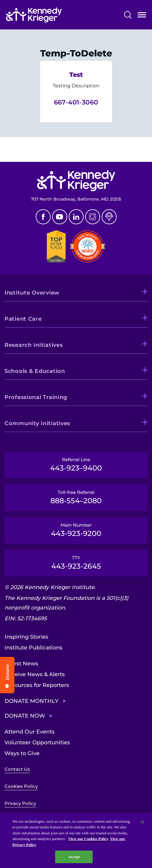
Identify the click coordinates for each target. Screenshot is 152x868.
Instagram (93, 217)
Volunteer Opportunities (37, 742)
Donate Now (25, 716)
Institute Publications (33, 648)
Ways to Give (22, 753)
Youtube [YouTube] (60, 217)
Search (128, 15)
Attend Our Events (30, 732)
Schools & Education (35, 371)
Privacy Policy (20, 803)
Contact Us (17, 769)
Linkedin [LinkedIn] (76, 217)
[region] (76, 840)
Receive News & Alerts (35, 674)
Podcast (109, 217)
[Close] (142, 822)
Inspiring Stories (26, 637)
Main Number (76, 530)
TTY (76, 563)
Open (142, 16)
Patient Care (23, 319)
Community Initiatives (37, 423)
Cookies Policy (21, 786)
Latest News (21, 664)
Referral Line (76, 464)
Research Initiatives (34, 345)
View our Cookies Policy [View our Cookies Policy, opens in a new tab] (88, 839)
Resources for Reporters (37, 685)
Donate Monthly (31, 701)
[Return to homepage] (34, 15)
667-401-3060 (76, 102)
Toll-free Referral (76, 497)
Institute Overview (32, 293)
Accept (74, 857)
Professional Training (36, 397)
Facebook (43, 217)
